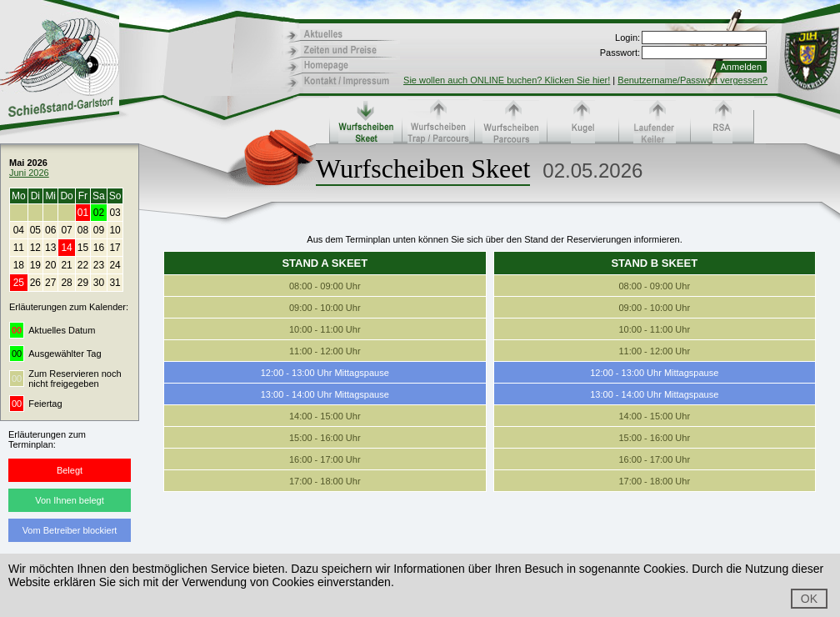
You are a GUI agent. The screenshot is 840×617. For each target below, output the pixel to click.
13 (50, 248)
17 (115, 248)
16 (99, 248)
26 (35, 283)
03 (115, 213)
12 (35, 248)
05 (35, 230)
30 (99, 283)
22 (83, 265)
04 (19, 230)
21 (66, 265)
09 (99, 230)
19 (35, 265)
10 (115, 230)
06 (50, 230)
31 (115, 283)
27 (50, 283)
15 (83, 248)
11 (19, 248)
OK (809, 599)
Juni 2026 (29, 173)
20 (50, 265)
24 (115, 265)
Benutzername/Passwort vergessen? (692, 80)
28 (66, 283)
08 (83, 230)
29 (83, 283)
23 (99, 265)
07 (66, 230)
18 (19, 265)
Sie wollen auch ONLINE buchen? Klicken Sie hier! (507, 80)
